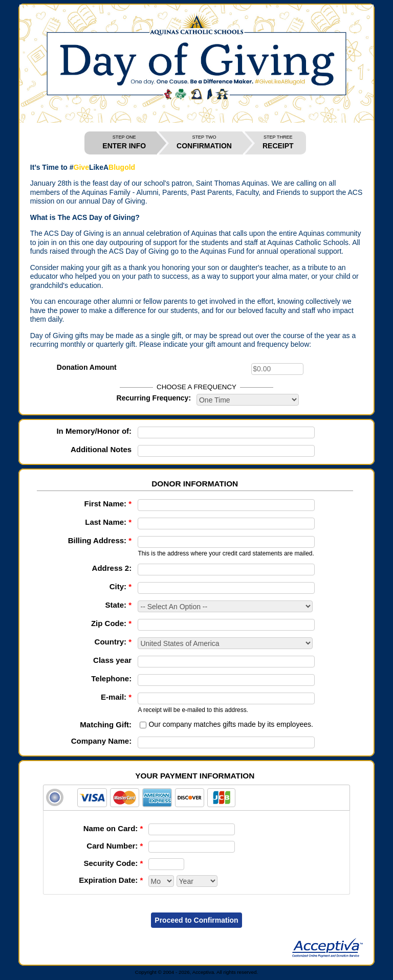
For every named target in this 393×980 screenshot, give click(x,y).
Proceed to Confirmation (196, 920)
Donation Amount (87, 367)
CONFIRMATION (204, 142)
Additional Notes (101, 449)
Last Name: (108, 522)
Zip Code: (111, 623)
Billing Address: (100, 540)
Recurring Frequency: (154, 398)
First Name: (108, 504)
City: (121, 586)
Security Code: (113, 863)
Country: (113, 642)
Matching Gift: (106, 725)
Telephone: (111, 678)
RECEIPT (278, 142)
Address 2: (112, 568)
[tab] (196, 798)
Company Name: (101, 741)
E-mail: (116, 697)
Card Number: (115, 846)
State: (118, 605)
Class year (112, 660)
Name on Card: (113, 828)
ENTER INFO (124, 142)
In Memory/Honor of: (94, 431)
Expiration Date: (111, 880)
